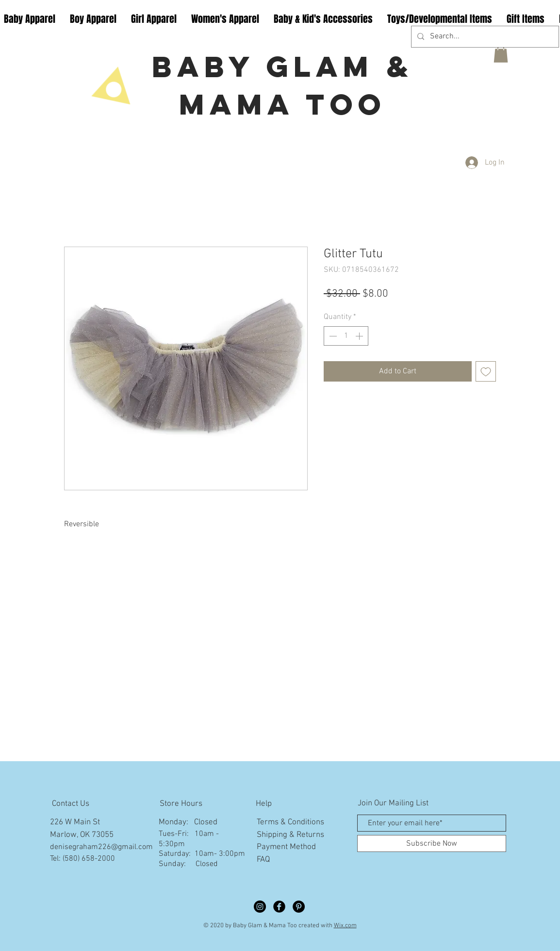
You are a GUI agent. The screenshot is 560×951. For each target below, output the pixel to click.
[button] (501, 54)
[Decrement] (332, 336)
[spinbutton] (346, 336)
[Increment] (360, 336)
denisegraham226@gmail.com (101, 847)
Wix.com (345, 926)
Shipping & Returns (290, 835)
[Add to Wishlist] (486, 371)
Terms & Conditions (290, 822)
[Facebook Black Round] (279, 907)
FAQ (263, 860)
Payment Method (286, 847)
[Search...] (484, 37)
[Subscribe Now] (432, 843)
